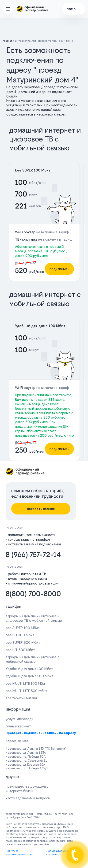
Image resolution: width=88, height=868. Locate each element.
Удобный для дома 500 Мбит (30, 676)
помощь (74, 9)
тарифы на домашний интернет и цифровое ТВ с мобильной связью (34, 618)
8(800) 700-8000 (33, 594)
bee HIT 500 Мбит (20, 650)
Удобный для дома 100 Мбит (40, 326)
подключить (59, 269)
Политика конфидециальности (19, 853)
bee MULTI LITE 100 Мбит (26, 684)
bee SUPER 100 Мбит (33, 170)
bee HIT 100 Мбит (20, 635)
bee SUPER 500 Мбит (23, 643)
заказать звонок (41, 509)
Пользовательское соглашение (58, 853)
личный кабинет (18, 726)
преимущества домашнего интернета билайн (27, 789)
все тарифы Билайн (21, 698)
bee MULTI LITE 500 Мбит (26, 691)
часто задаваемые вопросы (28, 798)
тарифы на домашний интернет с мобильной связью (33, 659)
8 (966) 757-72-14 (33, 555)
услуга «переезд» (19, 719)
